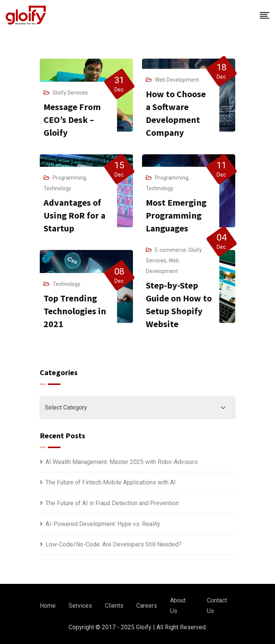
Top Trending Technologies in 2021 (75, 311)
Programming (69, 178)
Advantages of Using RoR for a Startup (74, 215)
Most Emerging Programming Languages (176, 215)
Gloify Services (70, 93)
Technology (57, 188)
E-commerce (170, 250)
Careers (147, 606)
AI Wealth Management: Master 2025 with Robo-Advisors (122, 462)
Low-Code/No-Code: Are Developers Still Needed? (113, 544)
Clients (114, 606)
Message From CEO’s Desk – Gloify (72, 120)
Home (48, 606)
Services (80, 606)
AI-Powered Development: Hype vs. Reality (103, 524)
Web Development (177, 80)
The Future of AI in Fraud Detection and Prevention (112, 503)
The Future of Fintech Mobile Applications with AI (111, 482)
